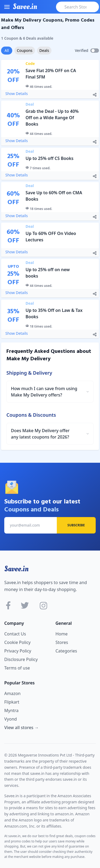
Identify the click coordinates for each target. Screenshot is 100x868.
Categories (66, 651)
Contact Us (15, 634)
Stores (62, 642)
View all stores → (21, 728)
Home (62, 634)
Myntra (11, 710)
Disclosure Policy (21, 659)
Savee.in (16, 569)
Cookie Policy (17, 642)
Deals (44, 50)
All (7, 50)
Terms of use (17, 668)
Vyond (11, 719)
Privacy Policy (18, 651)
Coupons (25, 50)
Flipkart (12, 702)
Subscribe (76, 525)
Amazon (12, 693)
